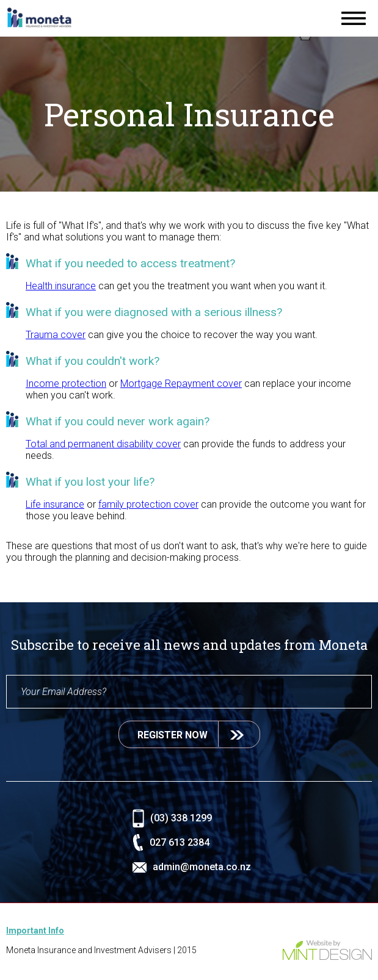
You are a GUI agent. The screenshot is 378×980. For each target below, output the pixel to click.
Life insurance (55, 504)
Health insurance (61, 286)
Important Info (35, 931)
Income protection (66, 384)
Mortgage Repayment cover (181, 384)
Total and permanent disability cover (103, 444)
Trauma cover (56, 335)
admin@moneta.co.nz (204, 867)
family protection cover (148, 504)
